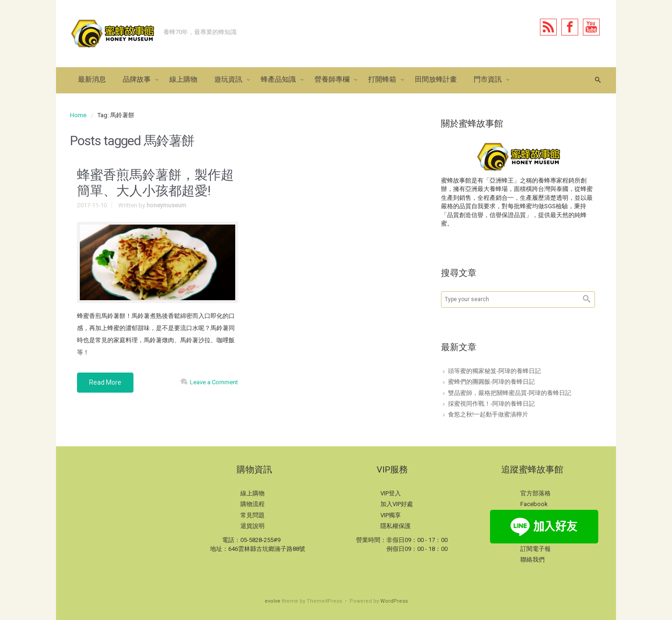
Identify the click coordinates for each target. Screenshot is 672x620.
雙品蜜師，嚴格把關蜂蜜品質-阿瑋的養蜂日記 (510, 393)
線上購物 (252, 493)
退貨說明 (252, 526)
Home (78, 115)
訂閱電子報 (535, 549)
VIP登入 (391, 493)
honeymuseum (166, 205)
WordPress (394, 601)
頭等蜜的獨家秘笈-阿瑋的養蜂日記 (494, 371)
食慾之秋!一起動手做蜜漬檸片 (488, 414)
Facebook (534, 504)
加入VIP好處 (397, 504)
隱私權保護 (395, 526)
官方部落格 (535, 493)
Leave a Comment (214, 382)
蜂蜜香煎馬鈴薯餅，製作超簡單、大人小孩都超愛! (155, 183)
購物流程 (252, 504)
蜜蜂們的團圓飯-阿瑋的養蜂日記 (491, 382)
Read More (105, 382)
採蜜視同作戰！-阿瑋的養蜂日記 (491, 404)
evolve (273, 601)
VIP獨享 (391, 515)
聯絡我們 (532, 560)
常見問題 (252, 515)
